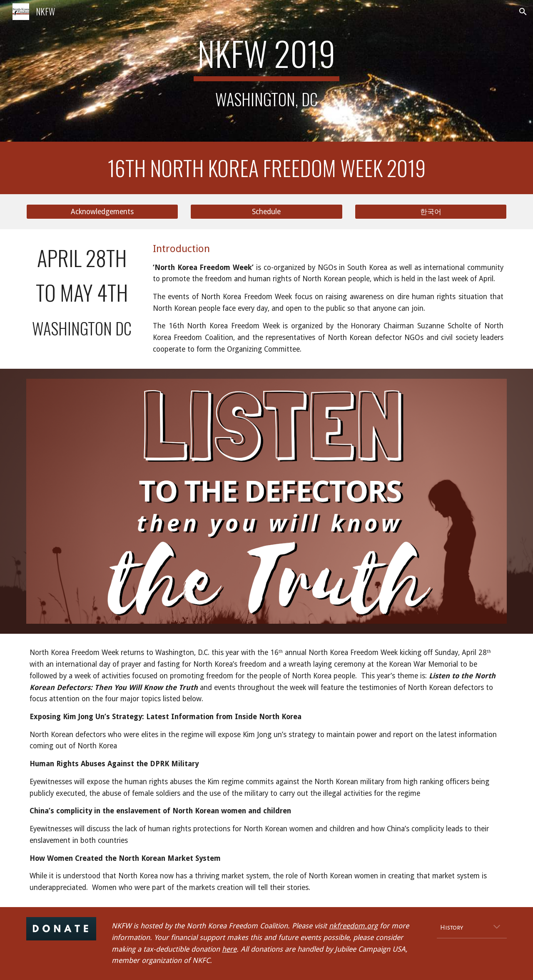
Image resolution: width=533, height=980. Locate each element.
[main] (266, 71)
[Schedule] (266, 212)
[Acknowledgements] (102, 212)
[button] (523, 12)
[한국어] (431, 212)
